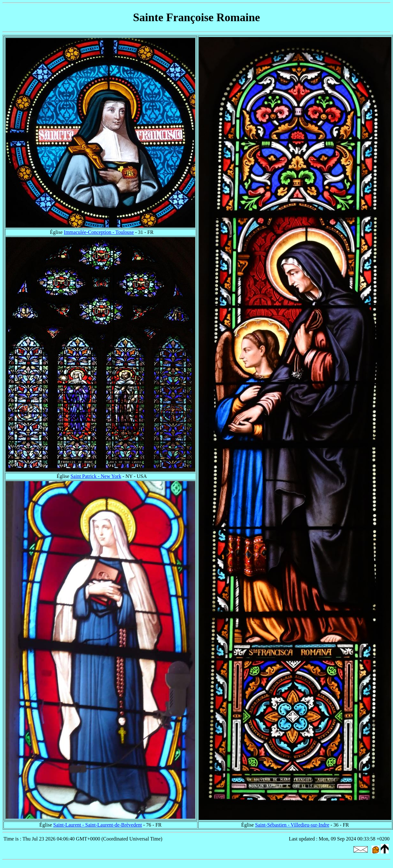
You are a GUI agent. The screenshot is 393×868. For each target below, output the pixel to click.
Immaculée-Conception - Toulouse (99, 232)
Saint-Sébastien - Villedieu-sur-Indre (292, 825)
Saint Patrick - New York (96, 476)
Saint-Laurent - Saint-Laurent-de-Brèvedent (97, 825)
